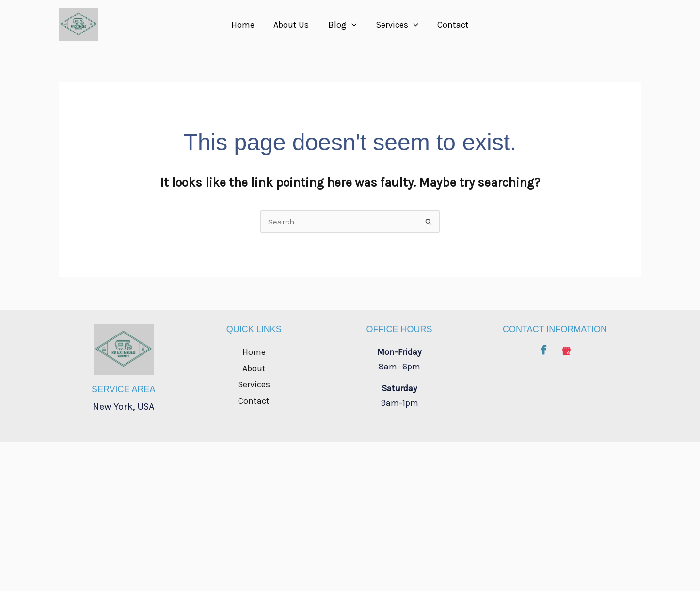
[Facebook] (544, 348)
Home (246, 25)
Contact (450, 25)
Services (396, 25)
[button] (352, 25)
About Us (293, 25)
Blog (342, 25)
